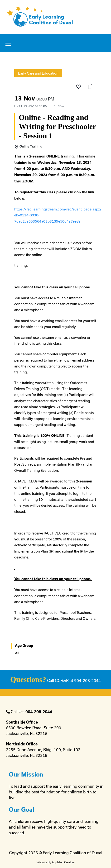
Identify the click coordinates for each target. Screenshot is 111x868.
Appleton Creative (63, 862)
